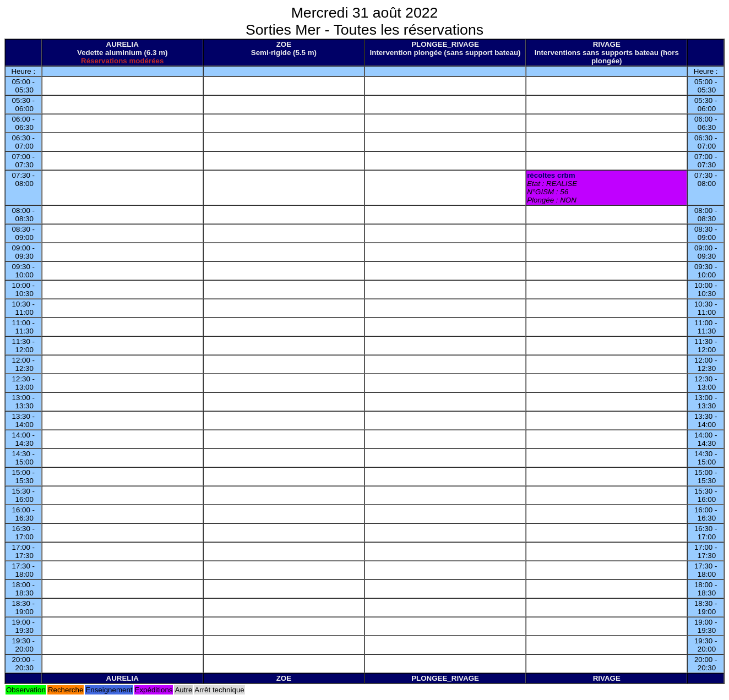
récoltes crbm (551, 175)
